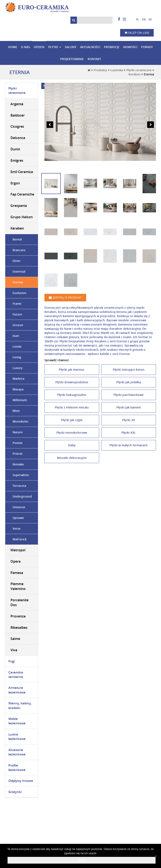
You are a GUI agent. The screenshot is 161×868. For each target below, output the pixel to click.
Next (151, 125)
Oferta (39, 47)
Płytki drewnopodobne (72, 382)
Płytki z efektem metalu (72, 407)
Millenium (20, 400)
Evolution (19, 293)
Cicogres (17, 127)
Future (17, 314)
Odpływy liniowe (21, 781)
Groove (18, 325)
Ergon (15, 183)
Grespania (19, 206)
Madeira (18, 379)
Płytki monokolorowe (72, 433)
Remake (18, 464)
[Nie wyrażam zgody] (156, 856)
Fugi (12, 661)
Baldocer (18, 115)
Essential (19, 271)
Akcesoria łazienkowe (17, 752)
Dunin (15, 149)
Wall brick (20, 539)
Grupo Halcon (22, 217)
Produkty (100, 70)
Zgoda (82, 860)
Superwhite (21, 475)
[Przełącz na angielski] (142, 20)
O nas (25, 47)
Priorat (18, 454)
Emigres (17, 160)
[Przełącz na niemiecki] (149, 20)
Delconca (18, 138)
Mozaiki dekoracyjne (72, 458)
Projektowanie (72, 59)
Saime (15, 639)
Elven (16, 261)
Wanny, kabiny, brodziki (20, 705)
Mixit (16, 411)
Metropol (18, 550)
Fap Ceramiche (22, 194)
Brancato (19, 250)
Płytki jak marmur (72, 370)
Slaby (72, 445)
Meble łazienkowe (17, 721)
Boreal (17, 239)
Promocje (112, 47)
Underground (22, 496)
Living (17, 357)
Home (13, 47)
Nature (18, 432)
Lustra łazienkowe (17, 737)
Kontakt (94, 59)
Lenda (17, 346)
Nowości (130, 47)
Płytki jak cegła (72, 420)
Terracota (19, 486)
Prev (50, 125)
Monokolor (21, 421)
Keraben (134, 74)
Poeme (18, 443)
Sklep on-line (137, 33)
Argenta (17, 104)
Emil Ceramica (22, 172)
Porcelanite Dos (19, 602)
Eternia (18, 282)
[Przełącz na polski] (136, 20)
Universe (19, 507)
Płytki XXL (129, 433)
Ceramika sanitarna (16, 675)
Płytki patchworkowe (129, 395)
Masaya (18, 389)
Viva (14, 650)
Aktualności (90, 47)
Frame (17, 304)
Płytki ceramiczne (139, 70)
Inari (16, 336)
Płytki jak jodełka (129, 382)
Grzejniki (15, 792)
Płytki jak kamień (129, 407)
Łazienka (117, 70)
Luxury (18, 368)
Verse (17, 529)
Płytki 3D (129, 420)
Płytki (53, 47)
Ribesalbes (19, 628)
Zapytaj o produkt (65, 297)
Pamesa (17, 573)
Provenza (18, 616)
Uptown (18, 518)
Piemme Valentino (18, 586)
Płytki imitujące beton (129, 370)
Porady (147, 47)
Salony (71, 47)
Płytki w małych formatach (129, 445)
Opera (16, 561)
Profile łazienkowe (17, 768)
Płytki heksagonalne (72, 395)
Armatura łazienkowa (17, 690)
